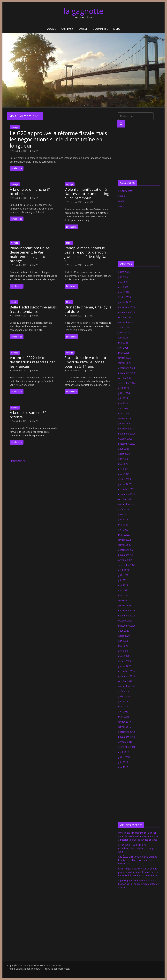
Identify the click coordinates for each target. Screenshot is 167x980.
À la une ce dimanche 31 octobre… (30, 191)
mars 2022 (124, 535)
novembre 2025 (127, 312)
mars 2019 (124, 717)
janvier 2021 (125, 605)
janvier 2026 (125, 302)
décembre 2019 (126, 671)
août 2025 (124, 327)
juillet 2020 (124, 636)
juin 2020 (123, 641)
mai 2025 (123, 343)
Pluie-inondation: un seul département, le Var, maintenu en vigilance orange (31, 254)
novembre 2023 (127, 434)
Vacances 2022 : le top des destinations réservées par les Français (32, 362)
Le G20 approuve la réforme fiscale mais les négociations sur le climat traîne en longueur (58, 139)
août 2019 (124, 691)
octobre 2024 (125, 378)
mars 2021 (124, 595)
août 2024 (124, 388)
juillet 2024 (124, 393)
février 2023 (125, 479)
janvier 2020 (125, 666)
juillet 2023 (124, 454)
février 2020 (125, 661)
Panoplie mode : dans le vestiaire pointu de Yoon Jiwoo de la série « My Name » (88, 254)
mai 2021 (123, 585)
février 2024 (125, 418)
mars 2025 (124, 353)
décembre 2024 (126, 368)
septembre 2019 (127, 686)
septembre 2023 (127, 444)
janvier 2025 (125, 363)
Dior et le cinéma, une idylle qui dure (88, 309)
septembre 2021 (127, 565)
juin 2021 (123, 580)
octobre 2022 (125, 499)
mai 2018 (123, 767)
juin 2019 (123, 701)
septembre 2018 (127, 747)
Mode (117, 29)
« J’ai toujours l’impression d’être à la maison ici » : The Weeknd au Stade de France (139, 884)
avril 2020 (123, 651)
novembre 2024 (127, 373)
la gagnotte (83, 11)
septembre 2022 (127, 504)
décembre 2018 (126, 732)
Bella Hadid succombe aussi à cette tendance (33, 309)
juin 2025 (123, 338)
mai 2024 (123, 403)
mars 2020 (124, 656)
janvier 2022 (125, 545)
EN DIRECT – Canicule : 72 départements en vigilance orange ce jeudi (138, 848)
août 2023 (124, 449)
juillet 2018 (124, 757)
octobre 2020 (125, 621)
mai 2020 (123, 646)
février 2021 (125, 600)
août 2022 (124, 509)
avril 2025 (123, 348)
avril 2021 (123, 590)
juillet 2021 (124, 575)
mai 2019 (123, 707)
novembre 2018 (127, 737)
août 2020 (124, 631)
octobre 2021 (125, 560)
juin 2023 (123, 459)
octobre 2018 (125, 742)
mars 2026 (124, 292)
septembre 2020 (127, 626)
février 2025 (125, 358)
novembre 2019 (127, 676)
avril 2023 (123, 469)
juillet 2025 (124, 333)
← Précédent (16, 461)
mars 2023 (124, 474)
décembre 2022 (126, 489)
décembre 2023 (126, 429)
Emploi (83, 29)
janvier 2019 (125, 727)
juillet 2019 (124, 696)
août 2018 (124, 752)
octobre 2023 (125, 439)
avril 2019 (123, 712)
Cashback (67, 29)
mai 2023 (123, 464)
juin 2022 (123, 520)
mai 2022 (123, 525)
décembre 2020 (126, 610)
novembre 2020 (127, 616)
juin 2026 (123, 277)
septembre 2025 (127, 322)
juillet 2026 (124, 272)
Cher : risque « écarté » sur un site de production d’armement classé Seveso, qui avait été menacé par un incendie (139, 872)
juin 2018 (123, 762)
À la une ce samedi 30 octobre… (28, 415)
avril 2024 (123, 408)
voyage (51, 29)
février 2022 (125, 540)
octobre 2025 (125, 317)
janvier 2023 (125, 484)
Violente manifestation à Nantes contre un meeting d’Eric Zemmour (87, 194)
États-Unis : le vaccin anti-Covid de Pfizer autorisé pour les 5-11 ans (87, 362)
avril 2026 (123, 287)
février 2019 (125, 722)
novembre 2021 (127, 555)
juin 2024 (123, 398)
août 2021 (124, 570)
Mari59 (35, 151)
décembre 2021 (126, 550)
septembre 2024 (127, 383)
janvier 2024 (125, 423)
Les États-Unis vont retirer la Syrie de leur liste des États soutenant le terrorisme (138, 860)
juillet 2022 (124, 514)
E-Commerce (100, 29)
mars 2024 (124, 413)
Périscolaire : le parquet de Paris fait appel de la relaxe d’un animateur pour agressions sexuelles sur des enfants (138, 836)
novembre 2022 (127, 494)
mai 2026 (123, 282)
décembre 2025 (126, 307)
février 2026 (125, 297)
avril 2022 (123, 530)
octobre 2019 (125, 681)
